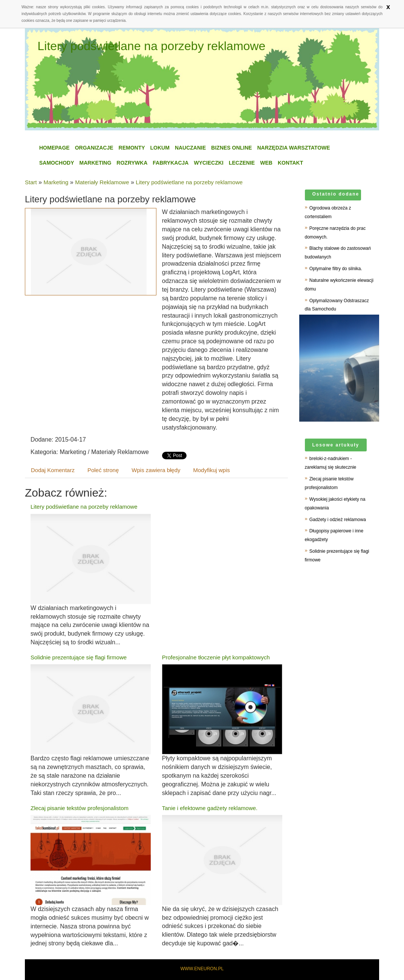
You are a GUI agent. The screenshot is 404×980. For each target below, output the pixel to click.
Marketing (96, 163)
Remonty (132, 148)
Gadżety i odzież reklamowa (338, 520)
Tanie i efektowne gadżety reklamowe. (210, 808)
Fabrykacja (171, 163)
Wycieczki (209, 163)
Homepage (54, 148)
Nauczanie (190, 148)
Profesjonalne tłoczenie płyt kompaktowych (216, 657)
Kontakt (290, 163)
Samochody (57, 163)
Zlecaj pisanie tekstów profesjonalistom (80, 808)
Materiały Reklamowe (102, 182)
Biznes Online (231, 148)
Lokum (160, 148)
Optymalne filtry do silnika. (336, 269)
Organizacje (94, 148)
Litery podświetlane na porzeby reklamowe (189, 182)
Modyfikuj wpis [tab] (212, 470)
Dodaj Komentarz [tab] (53, 470)
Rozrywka (132, 163)
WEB (266, 163)
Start (31, 182)
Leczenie (242, 163)
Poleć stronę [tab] (103, 470)
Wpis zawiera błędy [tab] (156, 470)
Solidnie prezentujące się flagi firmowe (79, 657)
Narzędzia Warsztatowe (293, 148)
